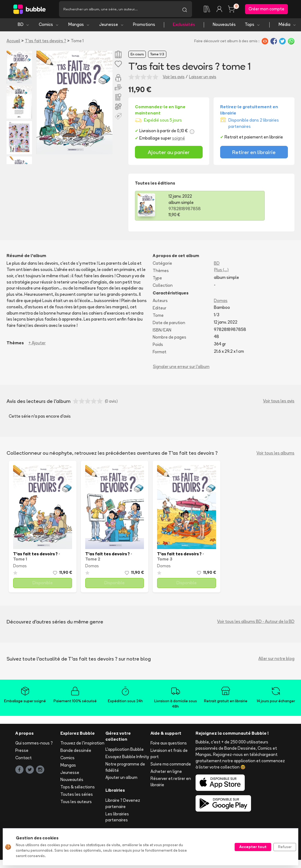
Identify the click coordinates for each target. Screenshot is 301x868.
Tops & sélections (78, 789)
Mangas (79, 27)
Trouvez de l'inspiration (82, 745)
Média (287, 27)
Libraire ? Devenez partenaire (123, 805)
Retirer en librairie (254, 154)
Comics (49, 27)
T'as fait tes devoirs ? (45, 43)
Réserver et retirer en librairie (171, 784)
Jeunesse (112, 27)
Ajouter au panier (169, 154)
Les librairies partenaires (117, 819)
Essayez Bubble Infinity (127, 759)
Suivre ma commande (171, 766)
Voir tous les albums (275, 455)
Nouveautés (224, 27)
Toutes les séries (77, 796)
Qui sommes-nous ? (34, 745)
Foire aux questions (169, 745)
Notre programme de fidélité (125, 769)
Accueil (13, 43)
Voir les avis (174, 79)
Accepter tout (253, 847)
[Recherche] (118, 10)
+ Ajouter (37, 345)
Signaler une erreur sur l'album (181, 368)
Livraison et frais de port (169, 756)
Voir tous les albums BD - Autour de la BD (256, 624)
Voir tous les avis (279, 403)
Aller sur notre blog (276, 661)
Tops (253, 27)
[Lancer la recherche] (185, 10)
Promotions (144, 27)
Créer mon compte (266, 10)
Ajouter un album (121, 780)
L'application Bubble (125, 751)
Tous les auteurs (76, 804)
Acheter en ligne (166, 773)
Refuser (285, 847)
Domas (221, 303)
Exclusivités (184, 27)
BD (24, 27)
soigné (178, 140)
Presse (22, 753)
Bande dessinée (76, 753)
